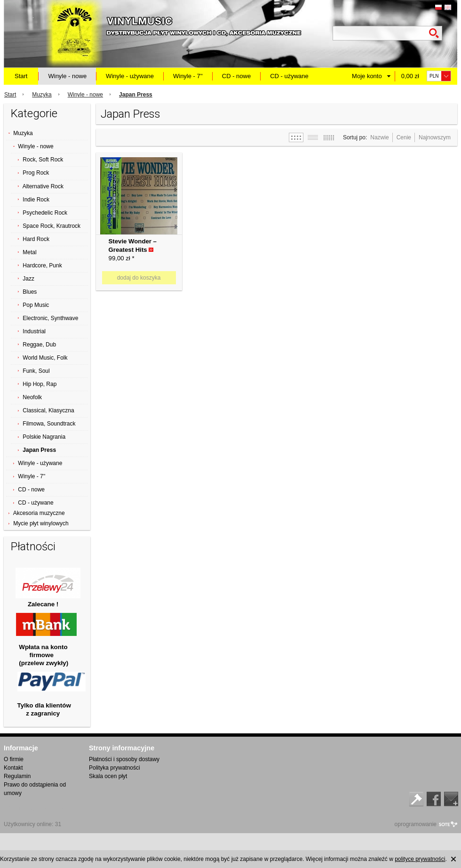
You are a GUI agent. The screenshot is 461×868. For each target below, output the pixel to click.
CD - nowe (236, 76)
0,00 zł (410, 76)
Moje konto (367, 76)
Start (21, 76)
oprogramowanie (416, 824)
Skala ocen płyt (108, 776)
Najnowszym (435, 137)
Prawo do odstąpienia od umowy (35, 789)
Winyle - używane (130, 76)
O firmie (14, 759)
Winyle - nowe (67, 76)
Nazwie (379, 137)
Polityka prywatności (115, 768)
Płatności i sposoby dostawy (124, 759)
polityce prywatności (420, 859)
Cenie (404, 137)
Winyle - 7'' (188, 76)
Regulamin (17, 776)
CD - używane (289, 76)
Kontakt (13, 768)
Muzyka (42, 95)
